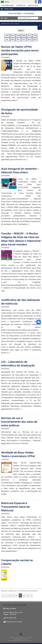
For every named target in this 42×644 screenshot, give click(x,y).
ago (13, 39)
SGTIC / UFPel (28, 640)
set (18, 39)
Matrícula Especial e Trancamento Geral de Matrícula (15, 507)
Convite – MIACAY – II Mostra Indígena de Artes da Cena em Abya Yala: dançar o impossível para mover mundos (21, 239)
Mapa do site (33, 5)
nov (29, 39)
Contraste (21, 5)
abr (24, 36)
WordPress (24, 639)
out (24, 39)
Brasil (5, 2)
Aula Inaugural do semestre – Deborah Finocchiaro (20, 170)
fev (13, 36)
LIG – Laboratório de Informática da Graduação (18, 363)
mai (29, 36)
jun (35, 36)
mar (18, 36)
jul (7, 39)
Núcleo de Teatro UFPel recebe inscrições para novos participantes (20, 50)
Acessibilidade (8, 5)
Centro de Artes (10, 609)
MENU (4, 18)
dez (35, 39)
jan (7, 36)
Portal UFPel (9, 9)
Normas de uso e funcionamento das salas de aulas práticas (19, 421)
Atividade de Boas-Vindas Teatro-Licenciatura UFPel (18, 454)
